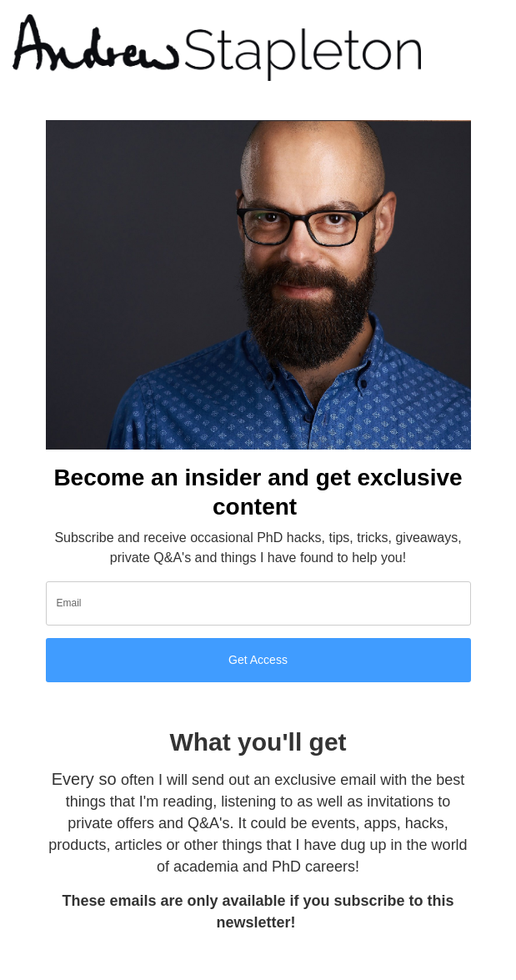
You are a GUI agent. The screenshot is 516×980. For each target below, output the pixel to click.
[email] (258, 603)
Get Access (258, 660)
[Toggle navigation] (483, 48)
